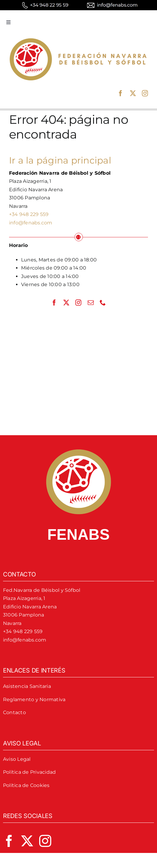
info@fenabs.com (31, 223)
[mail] (91, 303)
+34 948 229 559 (29, 214)
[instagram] (145, 93)
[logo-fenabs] (78, 37)
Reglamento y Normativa (34, 699)
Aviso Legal (17, 759)
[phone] (103, 303)
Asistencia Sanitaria (27, 686)
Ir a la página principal (60, 160)
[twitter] (133, 93)
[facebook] (121, 93)
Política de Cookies (26, 785)
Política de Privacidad (29, 772)
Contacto (14, 712)
